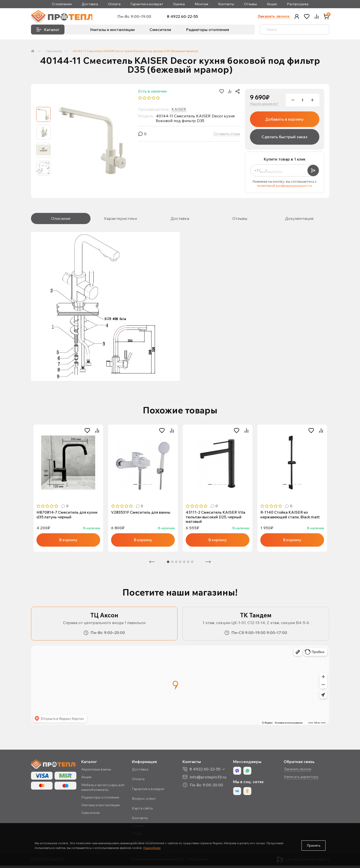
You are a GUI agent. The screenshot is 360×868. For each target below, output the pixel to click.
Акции (272, 4)
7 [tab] (192, 564)
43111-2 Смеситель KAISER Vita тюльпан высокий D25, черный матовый (217, 519)
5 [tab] (184, 564)
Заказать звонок (273, 17)
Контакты (226, 4)
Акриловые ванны (99, 772)
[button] (297, 17)
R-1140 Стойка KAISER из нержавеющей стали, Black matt (291, 517)
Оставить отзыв (227, 135)
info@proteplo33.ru (210, 779)
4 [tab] (76, 496)
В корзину (68, 542)
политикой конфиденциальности (285, 187)
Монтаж (201, 4)
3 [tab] (71, 496)
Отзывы (250, 4)
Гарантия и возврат (147, 4)
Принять (314, 845)
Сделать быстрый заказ (285, 138)
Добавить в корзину (285, 121)
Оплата (114, 4)
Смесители (160, 31)
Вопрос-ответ (146, 801)
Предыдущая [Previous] (152, 564)
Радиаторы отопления (208, 31)
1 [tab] (61, 496)
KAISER (179, 111)
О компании (62, 4)
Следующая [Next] (208, 564)
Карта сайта (145, 811)
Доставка (90, 4)
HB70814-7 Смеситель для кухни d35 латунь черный (68, 517)
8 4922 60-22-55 (188, 17)
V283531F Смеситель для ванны (142, 514)
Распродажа (298, 4)
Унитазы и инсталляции (112, 31)
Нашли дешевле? (264, 105)
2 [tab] (66, 496)
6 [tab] (188, 564)
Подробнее (152, 848)
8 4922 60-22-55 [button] (207, 772)
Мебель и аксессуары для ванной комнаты (106, 789)
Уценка (179, 4)
